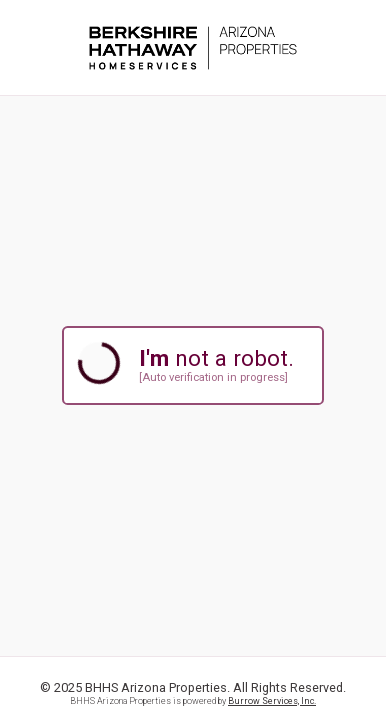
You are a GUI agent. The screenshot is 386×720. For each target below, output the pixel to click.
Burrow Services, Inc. (272, 701)
